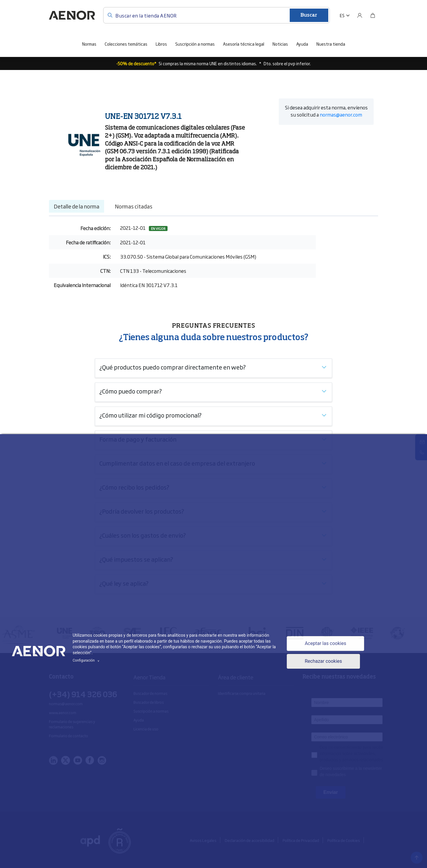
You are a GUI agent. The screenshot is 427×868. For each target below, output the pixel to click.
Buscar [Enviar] (309, 15)
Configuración (87, 660)
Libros (161, 44)
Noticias (280, 44)
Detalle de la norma (77, 206)
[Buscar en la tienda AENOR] (216, 15)
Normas (89, 44)
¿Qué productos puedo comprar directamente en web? (173, 367)
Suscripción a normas (195, 44)
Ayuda (302, 44)
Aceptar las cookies (326, 643)
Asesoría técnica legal (244, 44)
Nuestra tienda (331, 44)
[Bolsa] (373, 15)
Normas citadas (134, 206)
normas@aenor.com (341, 114)
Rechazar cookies (324, 661)
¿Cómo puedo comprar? (131, 391)
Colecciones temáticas (126, 44)
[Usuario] (360, 15)
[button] (345, 15)
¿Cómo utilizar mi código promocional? (150, 415)
